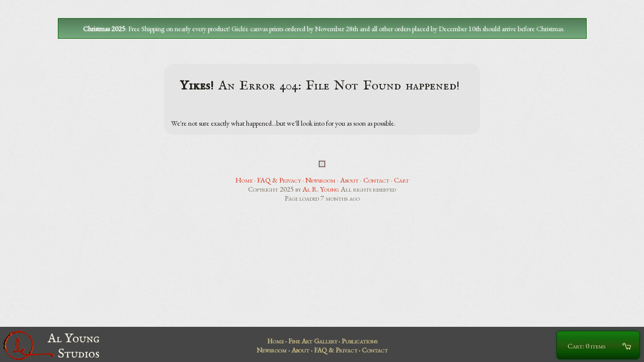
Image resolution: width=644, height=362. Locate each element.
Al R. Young (321, 189)
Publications (359, 341)
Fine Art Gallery (313, 341)
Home (244, 180)
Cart (401, 180)
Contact (376, 180)
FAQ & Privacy (279, 180)
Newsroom (320, 180)
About (349, 180)
